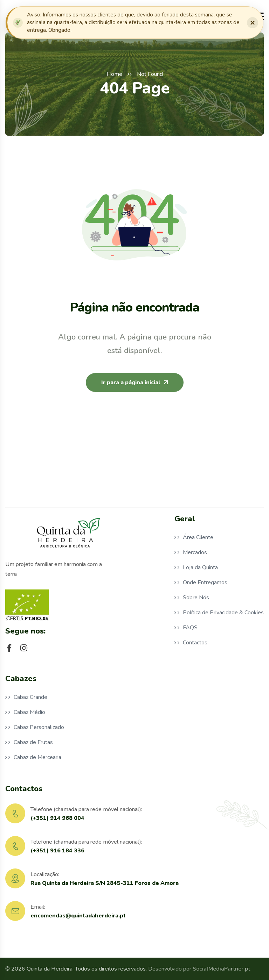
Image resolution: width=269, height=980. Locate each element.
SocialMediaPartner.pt (221, 969)
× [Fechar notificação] (253, 23)
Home (114, 74)
